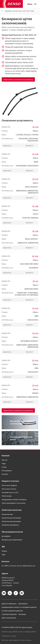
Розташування (7, 471)
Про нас (4, 460)
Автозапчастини (7, 514)
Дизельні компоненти (9, 604)
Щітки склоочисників (9, 618)
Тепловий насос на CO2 (10, 492)
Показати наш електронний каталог (21, 438)
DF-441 (36, 281)
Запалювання (23, 604)
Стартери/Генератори (9, 614)
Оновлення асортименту (10, 525)
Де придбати (6, 536)
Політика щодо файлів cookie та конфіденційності (19, 632)
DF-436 (35, 154)
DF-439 (35, 231)
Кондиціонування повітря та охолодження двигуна (19, 607)
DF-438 (35, 206)
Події (3, 554)
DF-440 (35, 256)
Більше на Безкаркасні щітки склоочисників (22, 422)
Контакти (5, 474)
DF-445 (35, 385)
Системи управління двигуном (12, 611)
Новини (4, 551)
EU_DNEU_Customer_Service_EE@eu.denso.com (19, 566)
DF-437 (35, 179)
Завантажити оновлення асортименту (18, 79)
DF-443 (35, 333)
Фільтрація (22, 614)
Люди (4, 463)
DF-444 (35, 360)
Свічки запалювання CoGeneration (14, 503)
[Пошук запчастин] (20, 11)
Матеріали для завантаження (12, 540)
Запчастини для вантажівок (11, 521)
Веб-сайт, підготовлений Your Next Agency (17, 640)
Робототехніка (7, 496)
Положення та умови (9, 636)
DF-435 (35, 127)
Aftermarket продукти (9, 485)
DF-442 (35, 308)
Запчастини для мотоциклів (11, 518)
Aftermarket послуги (9, 489)
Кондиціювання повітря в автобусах (14, 499)
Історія (4, 467)
